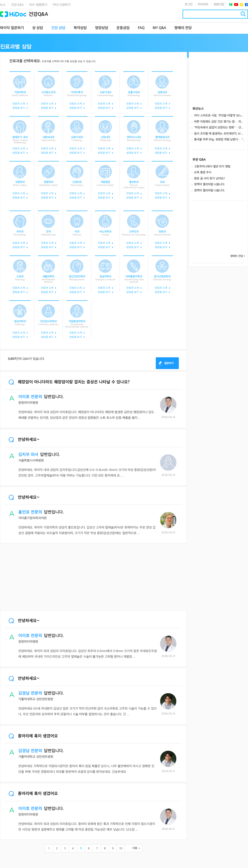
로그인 (189, 4)
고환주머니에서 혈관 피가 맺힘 (212, 167)
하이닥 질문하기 (12, 28)
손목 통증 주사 (203, 172)
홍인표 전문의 (30, 512)
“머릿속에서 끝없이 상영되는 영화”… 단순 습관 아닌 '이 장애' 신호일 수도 (220, 128)
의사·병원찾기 (38, 5)
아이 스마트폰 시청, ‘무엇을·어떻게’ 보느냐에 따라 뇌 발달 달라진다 (220, 116)
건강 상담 (58, 28)
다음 (135, 848)
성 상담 (38, 28)
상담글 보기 (19, 108)
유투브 (236, 5)
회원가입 (219, 4)
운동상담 (123, 28)
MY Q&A (159, 28)
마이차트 (203, 4)
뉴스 (3, 5)
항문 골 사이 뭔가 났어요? (210, 179)
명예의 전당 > (238, 256)
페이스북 (246, 5)
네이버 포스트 (231, 5)
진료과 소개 (19, 104)
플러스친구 (242, 5)
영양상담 (102, 28)
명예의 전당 (183, 28)
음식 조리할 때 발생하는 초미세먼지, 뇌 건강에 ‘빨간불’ (220, 134)
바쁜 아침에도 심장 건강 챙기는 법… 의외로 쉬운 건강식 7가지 (220, 122)
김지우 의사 (28, 455)
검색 (243, 14)
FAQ (141, 28)
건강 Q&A (17, 5)
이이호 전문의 (30, 397)
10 (121, 849)
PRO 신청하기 (62, 5)
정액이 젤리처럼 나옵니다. (210, 184)
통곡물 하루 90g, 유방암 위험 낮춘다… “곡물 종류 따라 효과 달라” (220, 140)
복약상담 (80, 28)
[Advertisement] (94, 577)
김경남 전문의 (30, 693)
